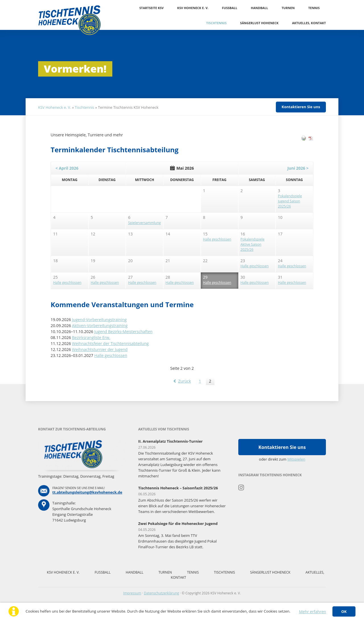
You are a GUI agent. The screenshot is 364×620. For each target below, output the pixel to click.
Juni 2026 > (298, 168)
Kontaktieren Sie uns (301, 107)
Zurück (184, 381)
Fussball (230, 8)
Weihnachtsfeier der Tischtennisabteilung (110, 343)
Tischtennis (216, 23)
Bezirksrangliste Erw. (91, 337)
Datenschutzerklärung (162, 593)
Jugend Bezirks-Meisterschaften (123, 331)
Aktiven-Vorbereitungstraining (100, 326)
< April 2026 (67, 168)
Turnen (288, 8)
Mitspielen (296, 459)
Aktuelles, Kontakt (309, 23)
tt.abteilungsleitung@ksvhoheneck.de (87, 492)
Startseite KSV (151, 8)
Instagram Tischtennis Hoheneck (241, 488)
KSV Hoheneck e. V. (193, 8)
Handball (259, 8)
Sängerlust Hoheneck (259, 23)
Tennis (314, 8)
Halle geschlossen (111, 355)
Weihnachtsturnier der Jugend (100, 349)
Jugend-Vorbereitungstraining (99, 320)
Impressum (132, 593)
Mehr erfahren (312, 612)
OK (344, 611)
